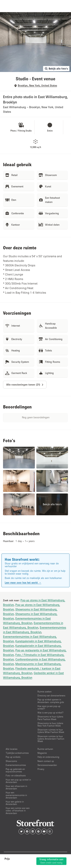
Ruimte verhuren (45, 749)
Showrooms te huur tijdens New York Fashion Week (50, 724)
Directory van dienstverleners (51, 696)
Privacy (41, 769)
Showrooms (11, 761)
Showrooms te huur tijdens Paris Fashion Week (50, 718)
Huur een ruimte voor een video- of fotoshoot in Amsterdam (18, 811)
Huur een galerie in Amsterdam (15, 803)
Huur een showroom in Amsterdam (16, 787)
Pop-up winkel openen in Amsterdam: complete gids (51, 701)
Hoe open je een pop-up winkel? (49, 707)
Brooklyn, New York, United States (37, 86)
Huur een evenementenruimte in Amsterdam (16, 795)
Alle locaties (12, 749)
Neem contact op (46, 761)
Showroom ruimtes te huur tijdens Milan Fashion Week (51, 731)
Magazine (42, 753)
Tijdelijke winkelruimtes (17, 753)
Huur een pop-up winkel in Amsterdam (18, 781)
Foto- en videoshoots (16, 775)
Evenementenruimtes (16, 765)
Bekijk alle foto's (56, 69)
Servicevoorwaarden (47, 765)
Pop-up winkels (13, 757)
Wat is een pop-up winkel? (50, 713)
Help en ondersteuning (48, 757)
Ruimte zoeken (44, 692)
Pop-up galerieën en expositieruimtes (15, 770)
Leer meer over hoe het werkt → (23, 583)
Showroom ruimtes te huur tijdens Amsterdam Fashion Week (51, 739)
